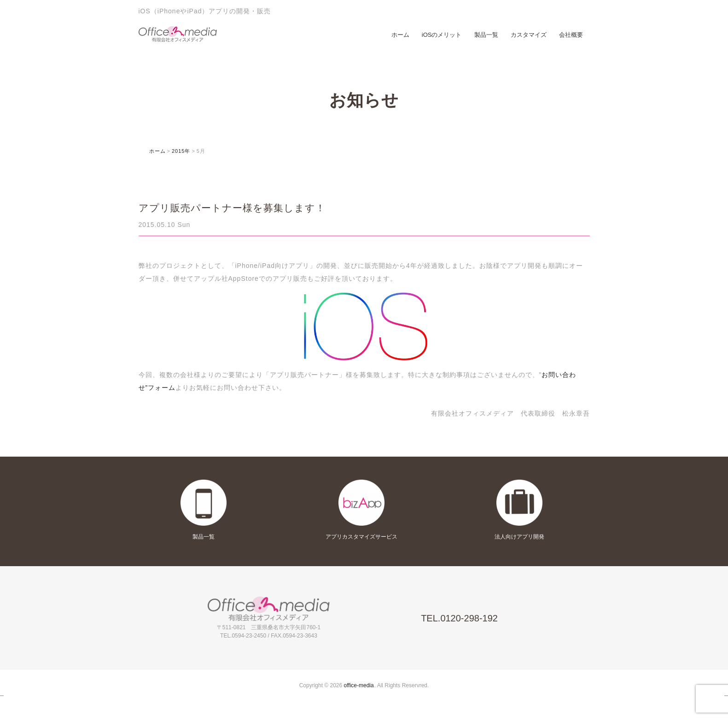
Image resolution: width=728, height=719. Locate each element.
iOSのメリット (442, 35)
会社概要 (571, 35)
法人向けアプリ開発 (519, 537)
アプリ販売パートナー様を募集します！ (232, 208)
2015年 (181, 151)
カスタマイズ (529, 35)
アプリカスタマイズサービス (361, 537)
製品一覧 (486, 35)
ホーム (400, 35)
